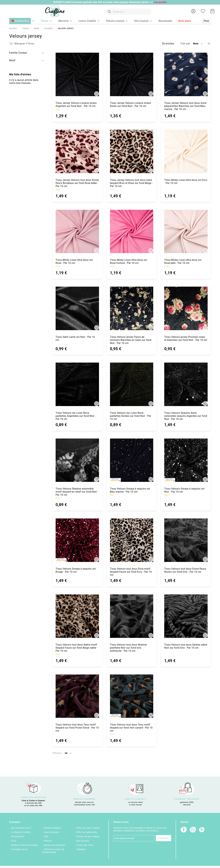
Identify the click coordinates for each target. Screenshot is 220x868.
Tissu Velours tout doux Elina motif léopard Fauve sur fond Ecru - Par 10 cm (131, 572)
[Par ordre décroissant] (209, 44)
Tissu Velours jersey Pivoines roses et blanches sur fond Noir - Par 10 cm (186, 338)
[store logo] (54, 11)
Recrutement (18, 836)
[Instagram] (193, 830)
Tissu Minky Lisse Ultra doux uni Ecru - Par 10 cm (186, 182)
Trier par (185, 44)
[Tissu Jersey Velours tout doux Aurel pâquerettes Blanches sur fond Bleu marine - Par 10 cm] (186, 74)
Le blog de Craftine (21, 832)
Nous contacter (52, 832)
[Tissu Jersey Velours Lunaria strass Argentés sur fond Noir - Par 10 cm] (77, 74)
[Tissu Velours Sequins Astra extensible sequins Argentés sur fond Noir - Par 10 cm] (186, 384)
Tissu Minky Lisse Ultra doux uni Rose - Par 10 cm (74, 261)
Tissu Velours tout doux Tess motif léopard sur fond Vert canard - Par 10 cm (131, 728)
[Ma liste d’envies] (203, 11)
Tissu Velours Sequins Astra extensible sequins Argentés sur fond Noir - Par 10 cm (186, 416)
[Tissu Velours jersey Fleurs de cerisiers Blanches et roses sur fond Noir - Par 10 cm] (132, 308)
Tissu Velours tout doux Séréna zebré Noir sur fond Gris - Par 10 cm (186, 646)
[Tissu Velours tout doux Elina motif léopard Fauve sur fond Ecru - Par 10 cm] (132, 540)
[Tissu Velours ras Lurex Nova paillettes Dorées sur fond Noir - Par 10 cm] (132, 384)
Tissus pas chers (85, 845)
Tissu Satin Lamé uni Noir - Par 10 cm (75, 338)
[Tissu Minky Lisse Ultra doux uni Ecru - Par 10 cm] (186, 151)
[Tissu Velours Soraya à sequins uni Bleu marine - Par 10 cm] (132, 460)
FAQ (46, 836)
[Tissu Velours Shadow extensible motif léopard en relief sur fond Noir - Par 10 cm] (77, 460)
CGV (14, 841)
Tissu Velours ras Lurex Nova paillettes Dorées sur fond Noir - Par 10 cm (131, 416)
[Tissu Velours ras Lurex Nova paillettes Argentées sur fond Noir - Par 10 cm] (77, 384)
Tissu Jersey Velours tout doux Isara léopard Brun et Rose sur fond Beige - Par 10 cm (131, 183)
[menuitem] (45, 21)
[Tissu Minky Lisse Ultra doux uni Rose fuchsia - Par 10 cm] (132, 232)
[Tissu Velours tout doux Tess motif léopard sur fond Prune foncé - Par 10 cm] (77, 696)
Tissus (26, 28)
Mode (36, 28)
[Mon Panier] (212, 11)
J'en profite (160, 2)
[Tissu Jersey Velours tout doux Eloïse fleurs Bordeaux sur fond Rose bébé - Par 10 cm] (77, 151)
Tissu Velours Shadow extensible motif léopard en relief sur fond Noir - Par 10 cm (77, 492)
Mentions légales (52, 828)
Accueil (13, 28)
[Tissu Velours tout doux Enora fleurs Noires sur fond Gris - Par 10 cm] (186, 540)
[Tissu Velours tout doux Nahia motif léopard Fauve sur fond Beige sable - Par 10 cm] (77, 616)
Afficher (57, 753)
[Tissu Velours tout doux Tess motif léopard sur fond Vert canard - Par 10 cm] (132, 696)
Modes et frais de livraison (25, 845)
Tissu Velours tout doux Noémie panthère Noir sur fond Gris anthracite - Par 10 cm (128, 648)
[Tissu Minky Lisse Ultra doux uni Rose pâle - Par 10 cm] (186, 232)
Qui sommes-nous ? (21, 828)
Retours (48, 841)
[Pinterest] (202, 830)
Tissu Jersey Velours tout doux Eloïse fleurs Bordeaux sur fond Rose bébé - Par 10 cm (77, 183)
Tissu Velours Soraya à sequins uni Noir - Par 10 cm (184, 490)
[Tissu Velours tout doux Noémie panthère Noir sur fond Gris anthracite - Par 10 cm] (132, 616)
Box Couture (83, 841)
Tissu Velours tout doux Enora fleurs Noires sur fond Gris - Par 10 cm (185, 570)
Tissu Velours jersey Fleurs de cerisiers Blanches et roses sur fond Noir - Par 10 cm (131, 340)
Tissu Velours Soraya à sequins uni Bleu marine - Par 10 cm (130, 490)
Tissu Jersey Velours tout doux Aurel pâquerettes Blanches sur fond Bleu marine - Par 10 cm (185, 106)
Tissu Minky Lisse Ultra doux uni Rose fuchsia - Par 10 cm (129, 261)
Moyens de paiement (54, 845)
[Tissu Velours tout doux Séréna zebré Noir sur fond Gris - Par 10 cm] (186, 616)
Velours (49, 28)
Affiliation (81, 849)
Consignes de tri (19, 849)
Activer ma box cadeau (88, 836)
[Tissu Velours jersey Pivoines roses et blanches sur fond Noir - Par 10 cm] (186, 308)
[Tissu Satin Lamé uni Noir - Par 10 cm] (77, 308)
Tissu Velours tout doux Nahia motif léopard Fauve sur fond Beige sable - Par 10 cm (77, 648)
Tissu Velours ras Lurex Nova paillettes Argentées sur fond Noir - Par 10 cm (76, 416)
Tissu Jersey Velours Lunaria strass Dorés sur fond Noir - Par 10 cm (131, 104)
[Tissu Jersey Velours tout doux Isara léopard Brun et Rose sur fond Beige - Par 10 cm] (132, 151)
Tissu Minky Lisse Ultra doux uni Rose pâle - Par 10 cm (183, 261)
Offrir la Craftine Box (87, 832)
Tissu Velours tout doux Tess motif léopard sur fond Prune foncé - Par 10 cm (77, 728)
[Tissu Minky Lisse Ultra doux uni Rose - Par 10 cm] (77, 232)
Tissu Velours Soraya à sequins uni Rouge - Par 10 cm (76, 570)
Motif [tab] (12, 60)
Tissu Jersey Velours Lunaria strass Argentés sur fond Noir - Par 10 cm (76, 104)
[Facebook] (184, 830)
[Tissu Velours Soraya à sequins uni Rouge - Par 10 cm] (77, 540)
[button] (193, 11)
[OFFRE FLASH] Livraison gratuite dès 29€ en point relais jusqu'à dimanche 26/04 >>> (103, 2)
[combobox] (128, 11)
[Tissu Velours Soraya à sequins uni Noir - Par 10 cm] (186, 460)
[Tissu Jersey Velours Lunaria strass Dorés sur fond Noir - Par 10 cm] (132, 74)
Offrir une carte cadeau (88, 828)
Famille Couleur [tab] (18, 53)
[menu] (110, 21)
